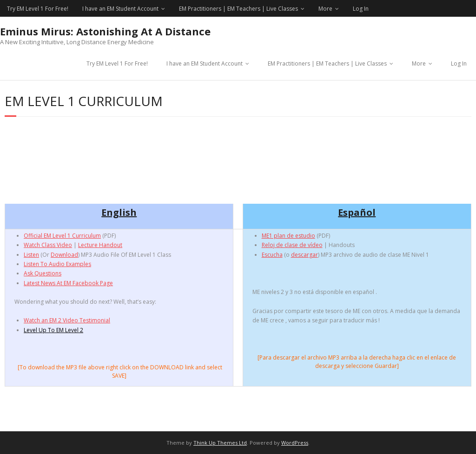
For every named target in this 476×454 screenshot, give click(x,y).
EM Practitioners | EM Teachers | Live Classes (238, 9)
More (325, 9)
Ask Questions (43, 273)
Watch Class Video (48, 245)
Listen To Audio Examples (57, 264)
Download (64, 255)
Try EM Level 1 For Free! (38, 9)
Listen (31, 255)
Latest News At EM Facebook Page (68, 283)
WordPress (295, 443)
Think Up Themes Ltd (220, 443)
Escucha (272, 255)
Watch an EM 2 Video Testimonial (67, 320)
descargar (304, 255)
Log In (361, 9)
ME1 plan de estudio (288, 236)
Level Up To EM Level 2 (53, 330)
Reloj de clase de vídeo (292, 245)
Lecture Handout (100, 245)
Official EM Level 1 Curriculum (62, 236)
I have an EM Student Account (120, 9)
